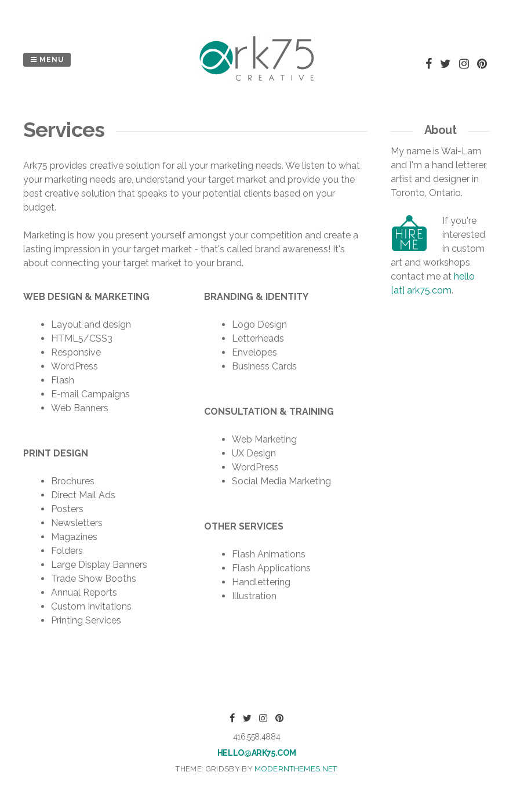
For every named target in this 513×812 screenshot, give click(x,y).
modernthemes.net (296, 769)
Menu (47, 60)
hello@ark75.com (257, 753)
